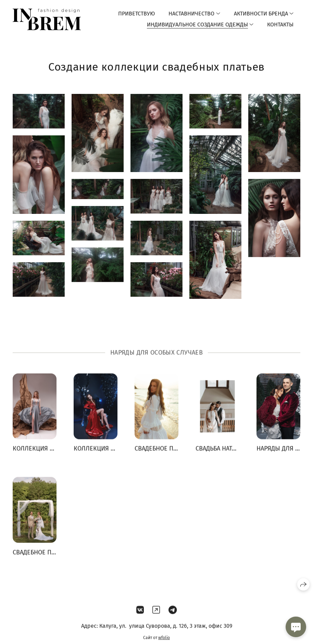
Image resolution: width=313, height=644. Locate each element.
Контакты (280, 25)
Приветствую (136, 14)
